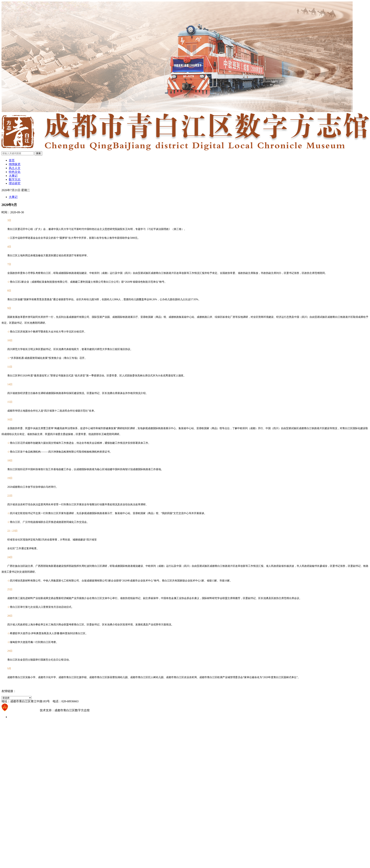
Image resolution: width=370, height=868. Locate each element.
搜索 (38, 153)
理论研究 (15, 183)
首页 (12, 160)
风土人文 (15, 168)
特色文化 (15, 172)
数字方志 (15, 180)
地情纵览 (15, 164)
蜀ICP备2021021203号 (24, 710)
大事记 (13, 176)
